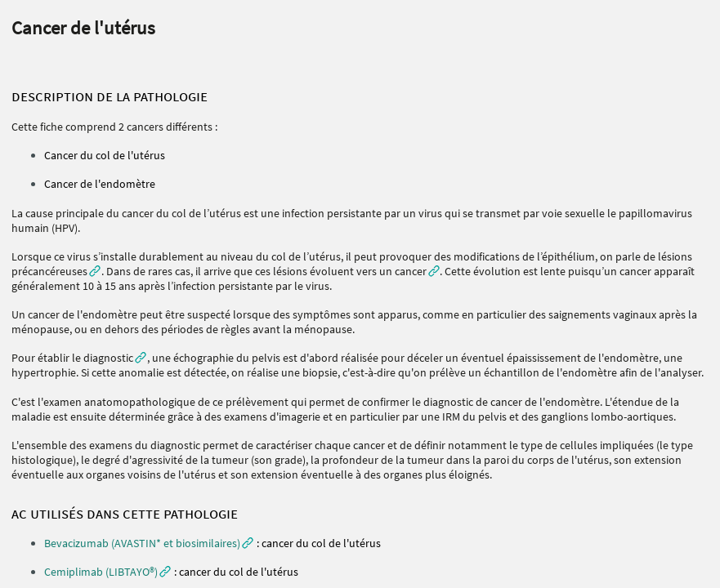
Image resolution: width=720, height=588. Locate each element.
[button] (149, 543)
